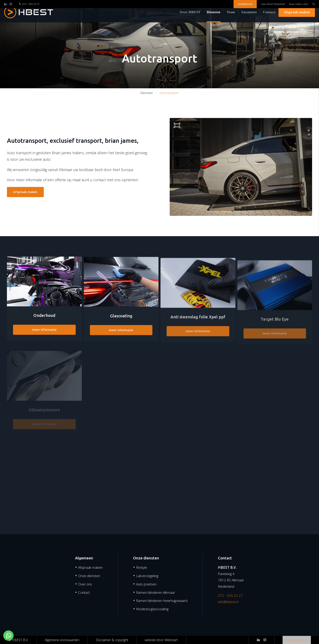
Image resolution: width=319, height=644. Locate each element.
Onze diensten (89, 576)
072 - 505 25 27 (29, 4)
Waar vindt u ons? (299, 4)
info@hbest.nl (228, 602)
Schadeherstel (245, 4)
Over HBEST (190, 18)
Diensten (214, 18)
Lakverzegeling (147, 576)
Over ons (85, 584)
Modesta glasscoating (152, 609)
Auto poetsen (146, 584)
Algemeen (84, 558)
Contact (269, 18)
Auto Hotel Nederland (273, 4)
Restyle (142, 567)
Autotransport (169, 93)
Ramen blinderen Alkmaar (156, 592)
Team (231, 18)
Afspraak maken (297, 18)
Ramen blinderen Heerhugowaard (162, 601)
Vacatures (249, 18)
